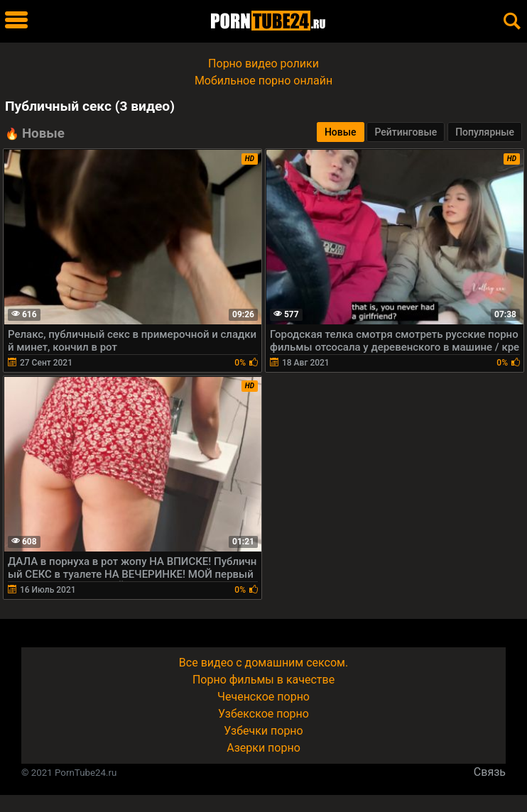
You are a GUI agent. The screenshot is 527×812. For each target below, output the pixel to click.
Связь (490, 772)
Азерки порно (263, 748)
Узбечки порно (263, 731)
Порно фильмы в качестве (263, 680)
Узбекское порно (263, 714)
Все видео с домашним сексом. (263, 663)
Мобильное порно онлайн (263, 81)
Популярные (485, 132)
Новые (341, 132)
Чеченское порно (263, 697)
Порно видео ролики (263, 64)
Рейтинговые (406, 132)
